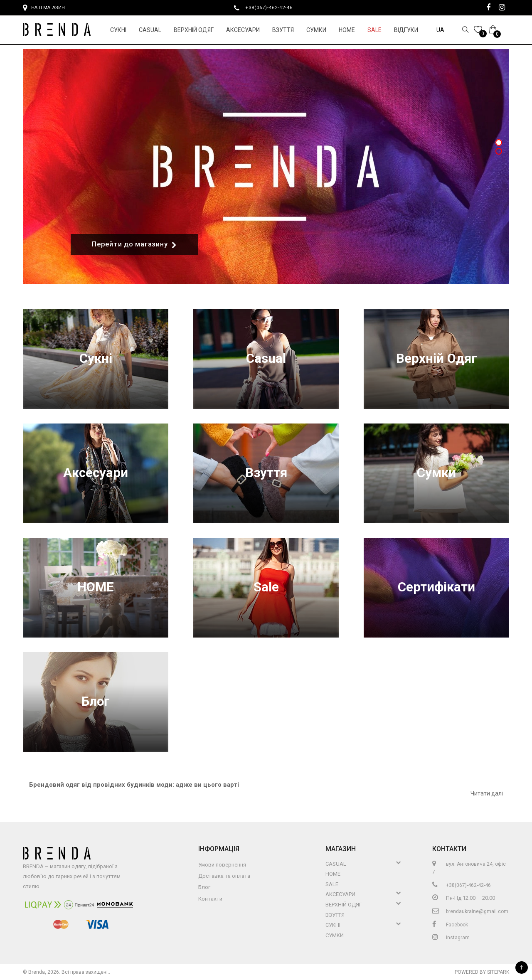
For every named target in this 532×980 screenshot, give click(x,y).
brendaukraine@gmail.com (470, 911)
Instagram (451, 938)
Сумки (316, 30)
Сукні (118, 30)
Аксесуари (243, 30)
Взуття (283, 30)
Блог (96, 702)
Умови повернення (222, 865)
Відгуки (406, 30)
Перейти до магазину (134, 245)
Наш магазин (44, 8)
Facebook (450, 925)
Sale (374, 30)
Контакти (210, 899)
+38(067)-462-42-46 (272, 7)
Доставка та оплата (224, 876)
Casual (150, 30)
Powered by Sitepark (482, 972)
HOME (347, 30)
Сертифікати (436, 587)
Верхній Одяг (194, 30)
